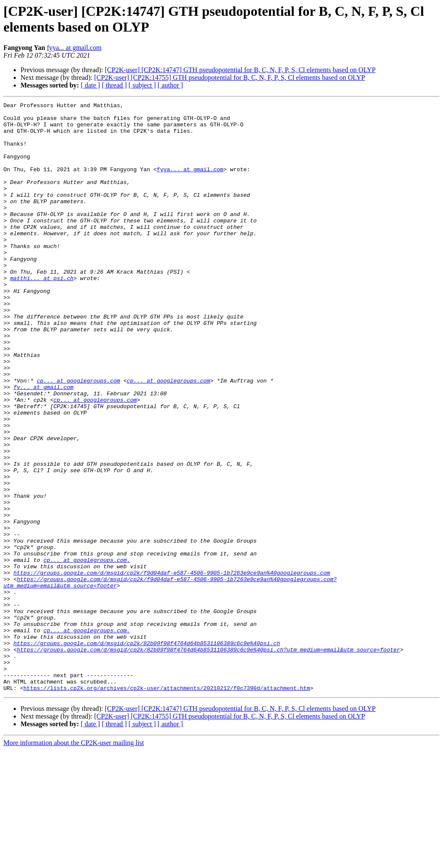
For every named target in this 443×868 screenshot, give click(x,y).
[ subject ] (142, 85)
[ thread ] (114, 85)
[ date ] (90, 85)
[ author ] (170, 85)
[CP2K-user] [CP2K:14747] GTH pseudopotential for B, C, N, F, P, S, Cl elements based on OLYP (240, 70)
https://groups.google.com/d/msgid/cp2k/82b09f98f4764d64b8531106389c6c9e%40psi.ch (147, 752)
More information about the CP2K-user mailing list (74, 861)
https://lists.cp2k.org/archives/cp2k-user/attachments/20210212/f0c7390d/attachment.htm (167, 806)
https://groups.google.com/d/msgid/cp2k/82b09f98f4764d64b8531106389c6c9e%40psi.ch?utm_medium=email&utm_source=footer (208, 760)
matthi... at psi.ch (42, 314)
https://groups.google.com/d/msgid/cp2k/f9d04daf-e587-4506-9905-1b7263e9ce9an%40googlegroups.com (172, 667)
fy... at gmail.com (43, 444)
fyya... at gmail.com (74, 48)
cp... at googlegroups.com (78, 437)
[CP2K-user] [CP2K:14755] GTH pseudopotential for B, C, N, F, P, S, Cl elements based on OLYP (229, 77)
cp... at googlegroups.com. (87, 652)
